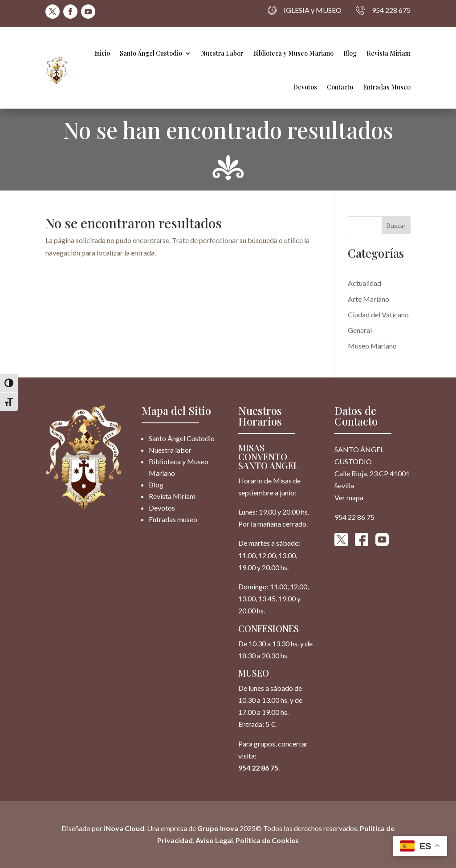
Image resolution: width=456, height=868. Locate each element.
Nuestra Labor (222, 53)
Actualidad (364, 283)
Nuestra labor (170, 450)
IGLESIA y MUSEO (305, 10)
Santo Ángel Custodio (151, 53)
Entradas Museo (387, 87)
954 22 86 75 (258, 768)
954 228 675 (383, 10)
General (360, 330)
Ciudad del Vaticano (378, 314)
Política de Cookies (267, 841)
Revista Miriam (389, 53)
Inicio (102, 53)
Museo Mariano (372, 346)
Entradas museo (173, 519)
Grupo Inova (218, 828)
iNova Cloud (123, 828)
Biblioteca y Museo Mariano (293, 53)
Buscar (396, 225)
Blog (350, 53)
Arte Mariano (368, 299)
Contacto (340, 87)
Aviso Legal (214, 841)
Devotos (305, 87)
